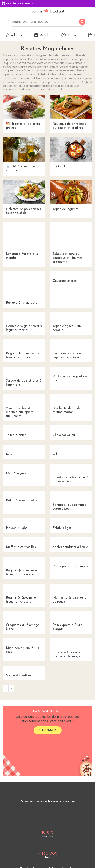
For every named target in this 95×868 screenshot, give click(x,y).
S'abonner (48, 730)
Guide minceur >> (20, 3)
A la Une (14, 35)
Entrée (69, 35)
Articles (42, 35)
